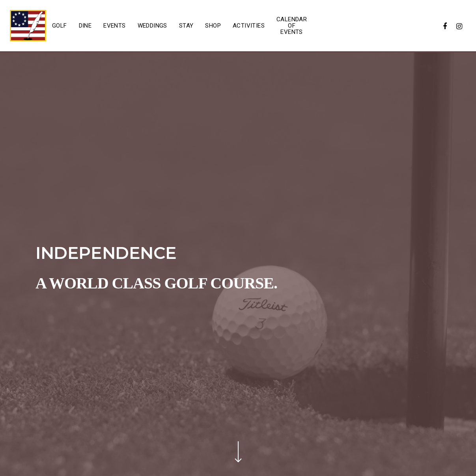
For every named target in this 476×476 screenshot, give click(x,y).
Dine (85, 26)
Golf (60, 26)
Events (114, 26)
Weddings (152, 26)
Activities (249, 26)
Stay (186, 26)
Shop (213, 26)
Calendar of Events (292, 26)
